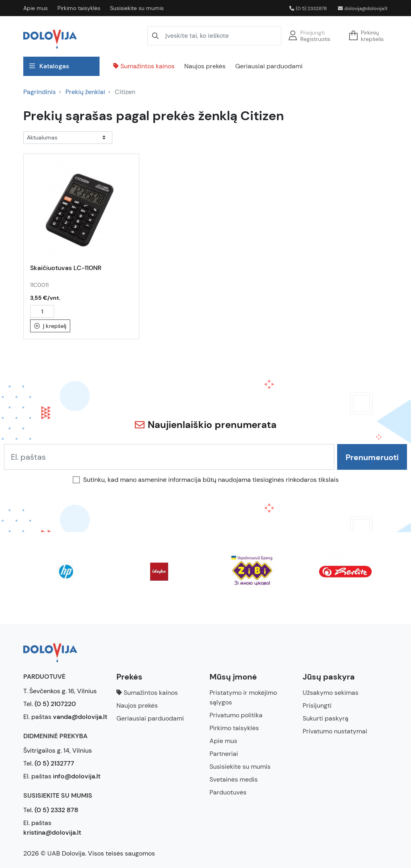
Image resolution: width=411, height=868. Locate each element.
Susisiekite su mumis (137, 8)
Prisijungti (312, 33)
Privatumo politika (236, 715)
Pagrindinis (40, 92)
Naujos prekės (205, 66)
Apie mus (36, 8)
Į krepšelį (50, 326)
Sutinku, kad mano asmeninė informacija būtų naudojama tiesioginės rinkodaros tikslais (211, 480)
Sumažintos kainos (144, 66)
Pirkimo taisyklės (79, 8)
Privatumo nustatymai (335, 731)
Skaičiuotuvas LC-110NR (66, 268)
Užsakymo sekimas (331, 693)
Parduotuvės (228, 792)
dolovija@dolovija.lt (363, 8)
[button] (369, 36)
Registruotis (315, 39)
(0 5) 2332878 (308, 8)
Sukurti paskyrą (326, 718)
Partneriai (224, 754)
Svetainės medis (234, 779)
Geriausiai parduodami (269, 66)
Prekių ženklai (85, 92)
